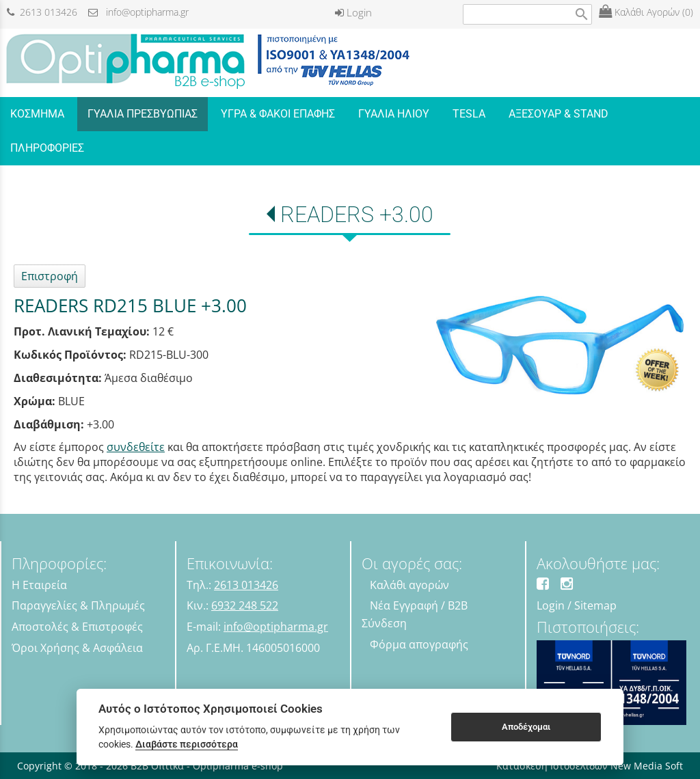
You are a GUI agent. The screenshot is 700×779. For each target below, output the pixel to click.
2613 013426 (42, 12)
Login (353, 12)
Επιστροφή (50, 276)
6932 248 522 (245, 605)
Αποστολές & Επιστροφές (77, 627)
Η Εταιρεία (39, 585)
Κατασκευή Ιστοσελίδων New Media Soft (590, 766)
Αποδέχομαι (526, 727)
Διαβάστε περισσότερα (187, 744)
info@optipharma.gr (138, 12)
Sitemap (595, 605)
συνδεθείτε (136, 447)
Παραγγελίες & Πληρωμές (78, 605)
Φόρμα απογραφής (419, 644)
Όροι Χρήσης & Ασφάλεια (77, 648)
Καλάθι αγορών (409, 585)
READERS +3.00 (357, 215)
